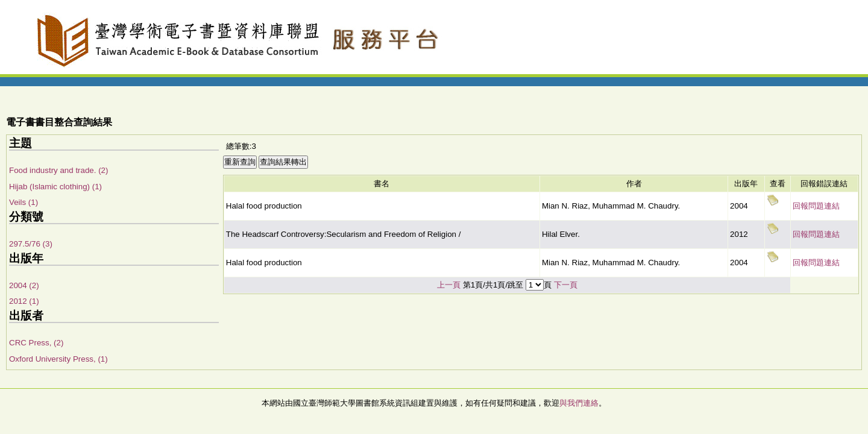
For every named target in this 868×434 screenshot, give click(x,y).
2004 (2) (24, 285)
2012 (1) (24, 301)
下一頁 (566, 285)
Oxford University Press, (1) (58, 359)
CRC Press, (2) (36, 343)
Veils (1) (24, 202)
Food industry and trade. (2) (58, 170)
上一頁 (449, 285)
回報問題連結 (816, 206)
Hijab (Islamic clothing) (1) (55, 187)
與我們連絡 (579, 403)
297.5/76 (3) (31, 244)
